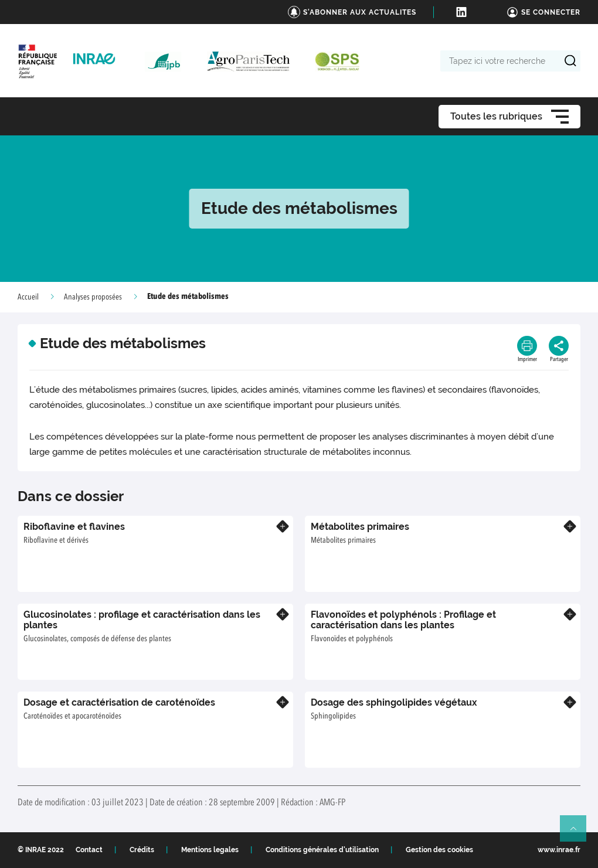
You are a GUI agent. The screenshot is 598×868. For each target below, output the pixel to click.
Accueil (28, 297)
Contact (89, 850)
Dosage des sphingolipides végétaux (394, 702)
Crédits (142, 850)
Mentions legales (210, 850)
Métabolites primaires (360, 527)
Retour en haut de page (578, 833)
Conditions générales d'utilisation (322, 850)
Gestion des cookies (439, 850)
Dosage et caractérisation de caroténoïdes (119, 702)
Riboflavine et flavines (74, 527)
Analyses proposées (93, 297)
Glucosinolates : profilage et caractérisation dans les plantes (142, 620)
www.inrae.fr (559, 850)
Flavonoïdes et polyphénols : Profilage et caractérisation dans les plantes (403, 620)
